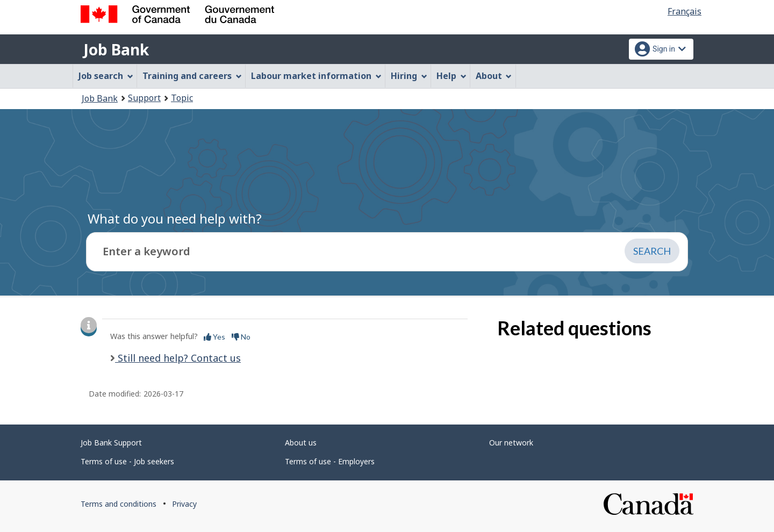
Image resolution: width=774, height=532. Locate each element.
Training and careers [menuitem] (192, 76)
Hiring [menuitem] (409, 76)
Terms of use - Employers (330, 461)
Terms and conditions (119, 504)
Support (144, 98)
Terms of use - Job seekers (127, 461)
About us (301, 443)
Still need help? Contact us (178, 358)
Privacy (184, 504)
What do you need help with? (175, 218)
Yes (214, 337)
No (241, 337)
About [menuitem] (494, 76)
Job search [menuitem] (106, 76)
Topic (182, 98)
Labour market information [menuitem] (316, 76)
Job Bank (116, 49)
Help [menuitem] (451, 76)
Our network (511, 443)
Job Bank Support (111, 443)
